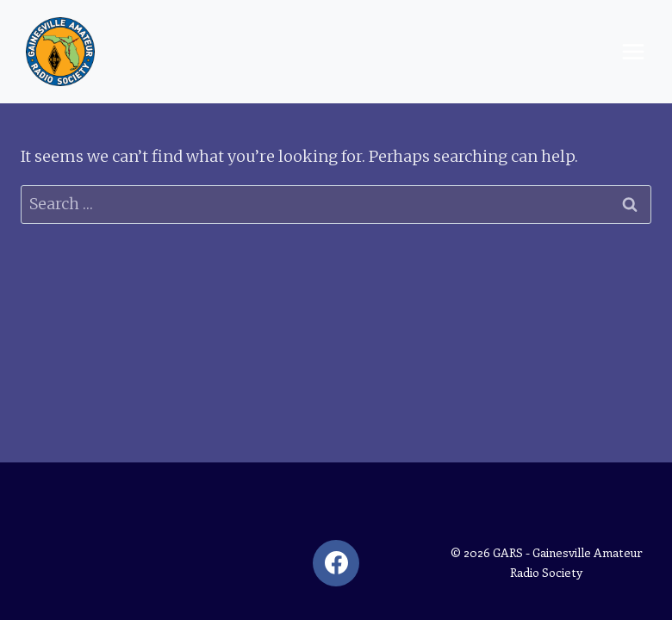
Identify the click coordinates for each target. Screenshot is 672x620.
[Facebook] (336, 563)
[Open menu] (633, 52)
